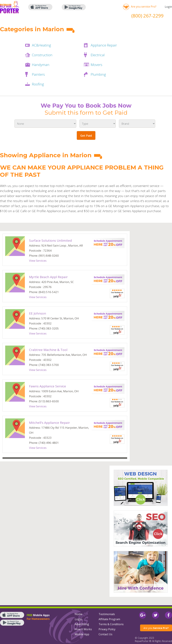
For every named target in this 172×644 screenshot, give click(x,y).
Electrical (98, 55)
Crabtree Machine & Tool (48, 350)
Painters (38, 74)
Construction (42, 55)
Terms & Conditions (111, 624)
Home (79, 614)
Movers (96, 65)
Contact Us (105, 634)
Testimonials (107, 614)
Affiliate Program (109, 619)
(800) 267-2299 (147, 16)
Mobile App (82, 634)
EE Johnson (38, 313)
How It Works (83, 629)
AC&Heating (41, 45)
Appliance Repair (104, 45)
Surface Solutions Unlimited (50, 241)
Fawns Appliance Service (48, 386)
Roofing (38, 84)
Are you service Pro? (144, 7)
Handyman (41, 65)
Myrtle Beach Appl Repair (48, 277)
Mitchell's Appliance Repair (49, 423)
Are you (156, 628)
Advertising (82, 624)
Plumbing (98, 74)
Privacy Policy (107, 629)
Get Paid (86, 136)
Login (168, 7)
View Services (38, 261)
